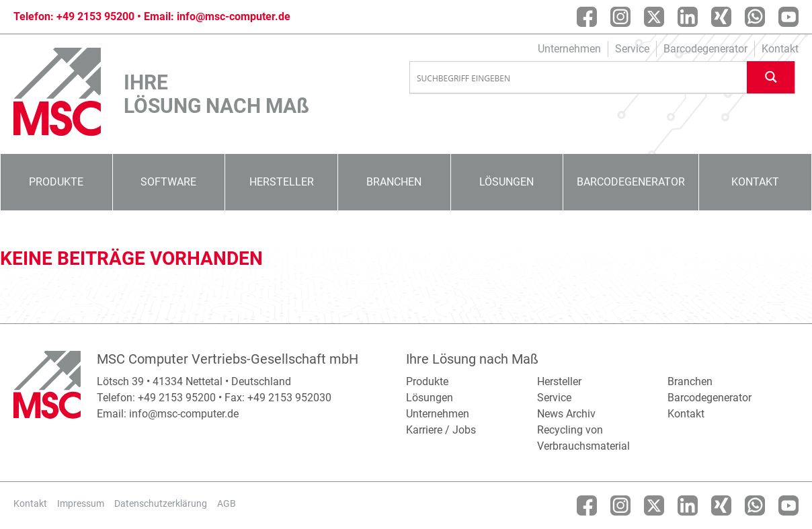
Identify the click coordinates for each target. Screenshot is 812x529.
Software (168, 182)
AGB (227, 503)
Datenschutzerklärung (161, 503)
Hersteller (282, 182)
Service (632, 49)
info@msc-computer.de (234, 16)
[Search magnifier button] (771, 77)
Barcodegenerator (705, 49)
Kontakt (780, 49)
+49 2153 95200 (95, 16)
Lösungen (506, 182)
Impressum (81, 503)
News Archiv (566, 414)
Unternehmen (569, 49)
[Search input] (579, 78)
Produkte (56, 182)
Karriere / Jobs (441, 430)
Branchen (394, 182)
